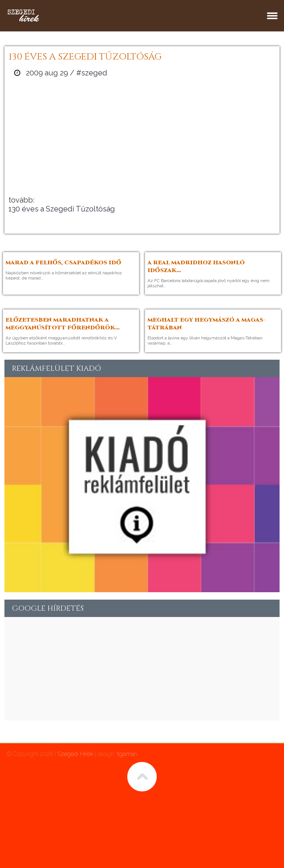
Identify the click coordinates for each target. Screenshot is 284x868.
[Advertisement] (142, 136)
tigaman (127, 754)
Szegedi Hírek (75, 754)
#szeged (92, 73)
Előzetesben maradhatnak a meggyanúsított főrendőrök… (63, 324)
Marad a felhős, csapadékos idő (63, 263)
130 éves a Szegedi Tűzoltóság (62, 209)
